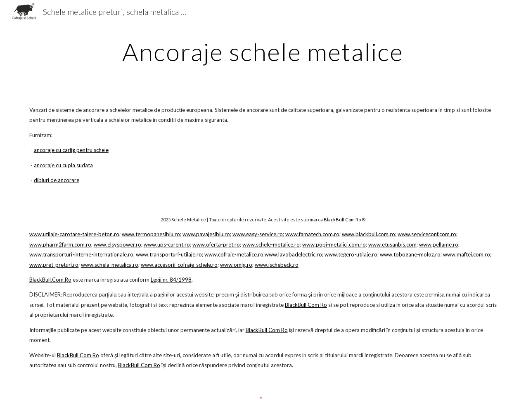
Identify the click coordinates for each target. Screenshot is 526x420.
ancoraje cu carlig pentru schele (71, 150)
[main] (263, 52)
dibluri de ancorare (57, 180)
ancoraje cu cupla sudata (63, 165)
